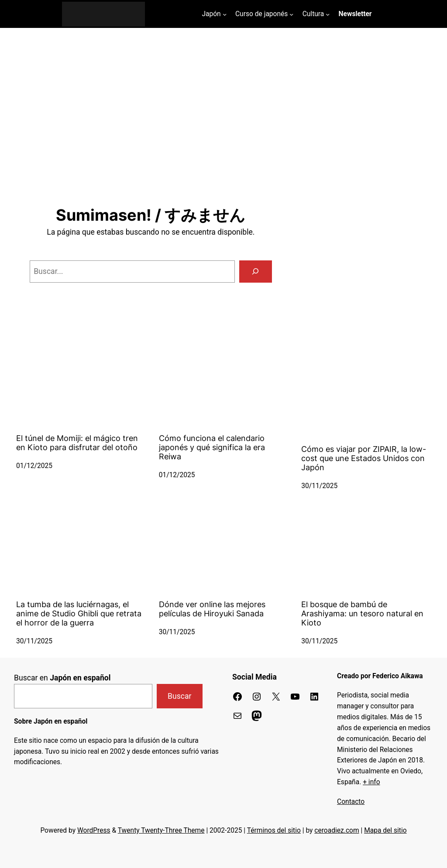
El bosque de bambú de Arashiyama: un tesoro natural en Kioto (362, 613)
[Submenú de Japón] (225, 14)
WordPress (94, 830)
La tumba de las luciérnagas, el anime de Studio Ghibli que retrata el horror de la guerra (79, 613)
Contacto (351, 802)
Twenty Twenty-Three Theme (161, 830)
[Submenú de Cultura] (328, 14)
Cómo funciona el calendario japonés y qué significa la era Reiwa (212, 447)
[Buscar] (256, 272)
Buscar (179, 696)
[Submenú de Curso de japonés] (291, 14)
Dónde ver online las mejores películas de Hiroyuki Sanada (212, 609)
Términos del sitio (274, 830)
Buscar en (62, 678)
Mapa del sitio (385, 830)
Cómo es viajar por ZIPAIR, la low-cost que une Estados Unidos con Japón (364, 458)
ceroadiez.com (337, 830)
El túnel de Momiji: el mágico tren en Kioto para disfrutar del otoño (77, 443)
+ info (371, 782)
